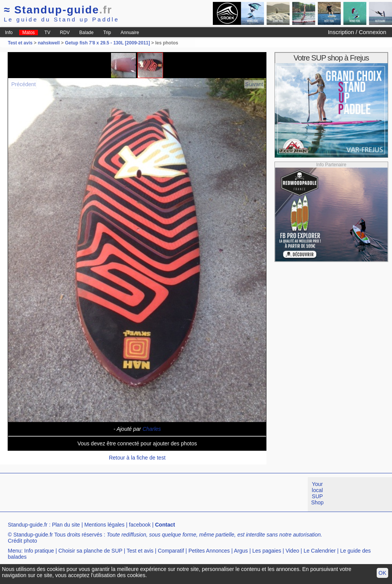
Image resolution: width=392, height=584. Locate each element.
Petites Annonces (209, 551)
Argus (241, 551)
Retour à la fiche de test (137, 458)
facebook (140, 525)
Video (292, 551)
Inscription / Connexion (357, 32)
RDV (65, 33)
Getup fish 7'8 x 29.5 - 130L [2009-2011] (108, 43)
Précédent (23, 84)
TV (47, 33)
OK (382, 573)
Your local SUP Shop (318, 493)
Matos (29, 33)
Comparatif (171, 551)
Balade (86, 33)
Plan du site (66, 525)
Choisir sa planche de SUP (91, 551)
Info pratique (39, 551)
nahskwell (49, 43)
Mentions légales (104, 525)
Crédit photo (22, 541)
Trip (107, 33)
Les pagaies (267, 551)
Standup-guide (58, 10)
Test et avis (21, 43)
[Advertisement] (139, 494)
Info (9, 33)
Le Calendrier (320, 551)
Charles (152, 429)
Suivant (254, 84)
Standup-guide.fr (28, 525)
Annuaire (130, 33)
